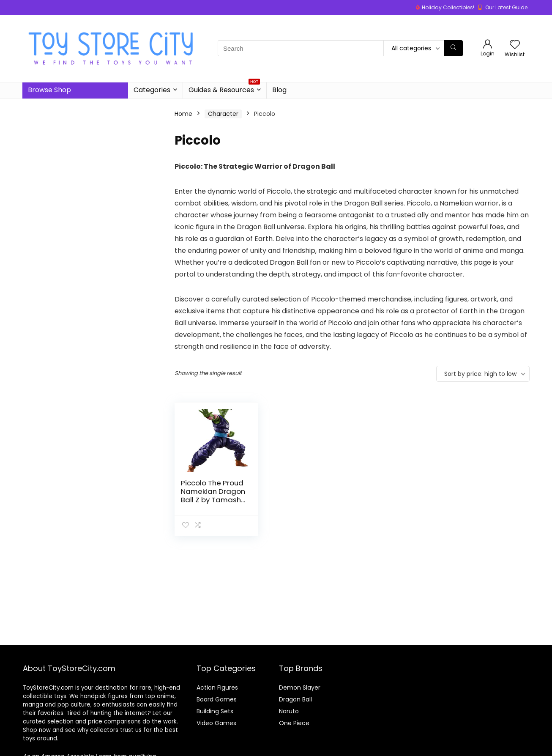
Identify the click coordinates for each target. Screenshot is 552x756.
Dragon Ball (295, 699)
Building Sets (215, 711)
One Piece (294, 723)
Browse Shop (49, 90)
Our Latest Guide (506, 7)
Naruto (289, 711)
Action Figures (217, 688)
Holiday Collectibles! (448, 7)
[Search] (453, 48)
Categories (152, 90)
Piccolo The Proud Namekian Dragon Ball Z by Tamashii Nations (213, 496)
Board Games (217, 699)
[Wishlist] (515, 45)
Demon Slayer (300, 688)
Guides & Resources (224, 89)
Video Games (216, 723)
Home (183, 114)
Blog (279, 90)
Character (223, 114)
